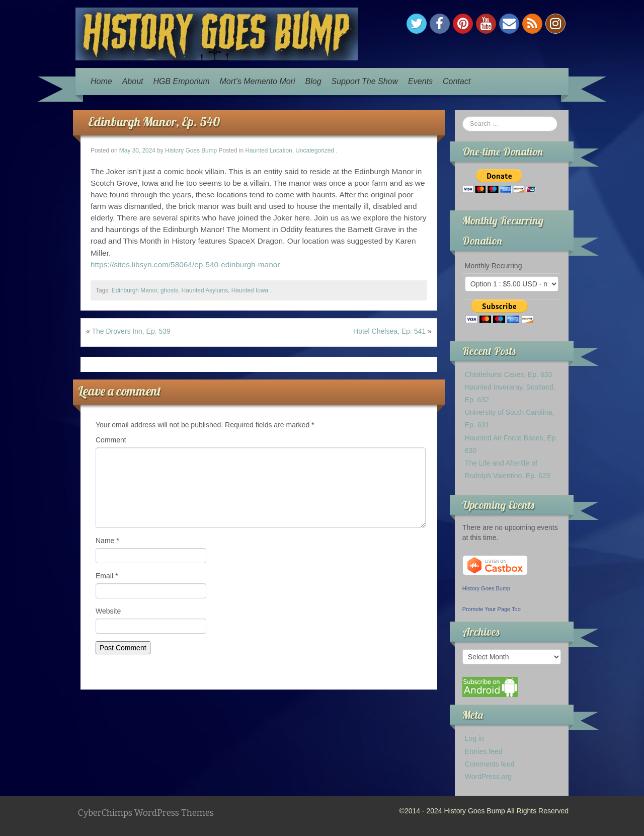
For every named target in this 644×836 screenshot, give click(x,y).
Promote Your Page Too (492, 609)
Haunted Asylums (205, 290)
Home (101, 81)
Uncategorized (315, 150)
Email (107, 576)
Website (108, 611)
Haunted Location (268, 150)
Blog (313, 81)
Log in (474, 738)
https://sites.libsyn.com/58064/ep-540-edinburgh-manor (185, 264)
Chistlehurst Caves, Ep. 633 (509, 374)
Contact (457, 81)
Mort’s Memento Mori (258, 81)
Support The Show (365, 81)
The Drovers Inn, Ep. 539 (131, 331)
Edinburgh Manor (135, 290)
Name (107, 541)
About (133, 81)
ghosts (169, 290)
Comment (111, 440)
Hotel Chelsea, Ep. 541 (389, 331)
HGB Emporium (182, 81)
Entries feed (484, 751)
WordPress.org (488, 777)
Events (420, 81)
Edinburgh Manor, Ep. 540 (154, 122)
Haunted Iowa (250, 290)
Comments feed (490, 764)
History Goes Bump (191, 150)
